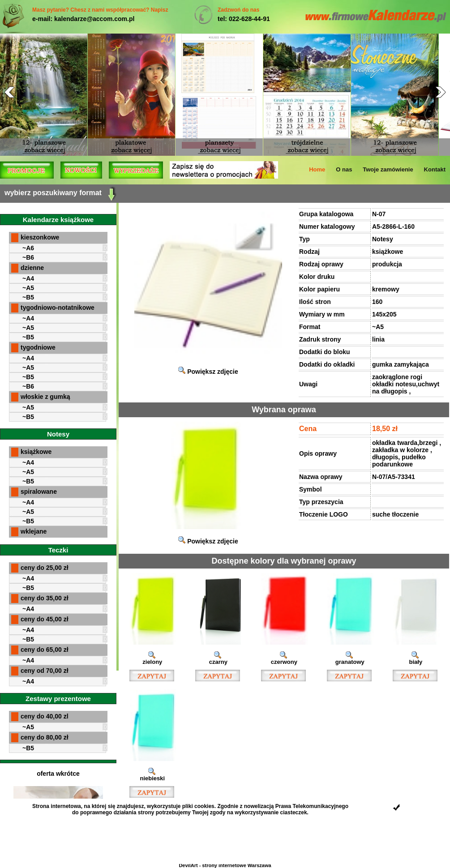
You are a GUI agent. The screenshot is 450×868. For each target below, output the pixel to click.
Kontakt (435, 169)
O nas (344, 169)
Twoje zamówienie (388, 169)
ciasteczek (294, 812)
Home (317, 169)
